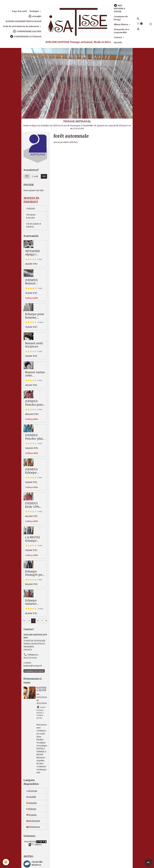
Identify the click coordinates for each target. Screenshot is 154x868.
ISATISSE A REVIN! (41, 689)
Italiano (31, 810)
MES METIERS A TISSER (119, 8)
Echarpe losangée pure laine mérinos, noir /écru (35, 573)
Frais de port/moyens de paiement (21, 26)
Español (31, 804)
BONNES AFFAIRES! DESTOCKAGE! (24, 21)
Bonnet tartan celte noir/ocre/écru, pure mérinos (35, 374)
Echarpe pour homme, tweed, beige (35, 316)
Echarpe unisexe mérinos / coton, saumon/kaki (35, 602)
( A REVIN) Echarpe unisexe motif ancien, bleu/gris (35, 539)
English (31, 797)
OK (44, 176)
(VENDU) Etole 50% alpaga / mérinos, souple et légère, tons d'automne (33, 505)
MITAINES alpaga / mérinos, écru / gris (35, 253)
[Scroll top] (148, 862)
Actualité (35, 16)
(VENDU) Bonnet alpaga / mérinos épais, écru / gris (33, 282)
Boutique (34, 11)
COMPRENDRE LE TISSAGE (26, 36)
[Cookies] (6, 862)
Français (32, 791)
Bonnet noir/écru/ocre (34, 345)
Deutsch (32, 816)
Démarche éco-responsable (122, 31)
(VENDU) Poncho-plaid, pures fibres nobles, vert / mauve (35, 437)
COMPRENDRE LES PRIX (27, 31)
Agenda (118, 42)
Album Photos (121, 24)
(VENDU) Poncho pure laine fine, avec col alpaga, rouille (35, 403)
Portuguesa (33, 828)
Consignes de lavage (121, 18)
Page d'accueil (19, 11)
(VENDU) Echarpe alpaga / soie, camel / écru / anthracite (35, 471)
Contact (118, 37)
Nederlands (33, 822)
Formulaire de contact (34, 671)
